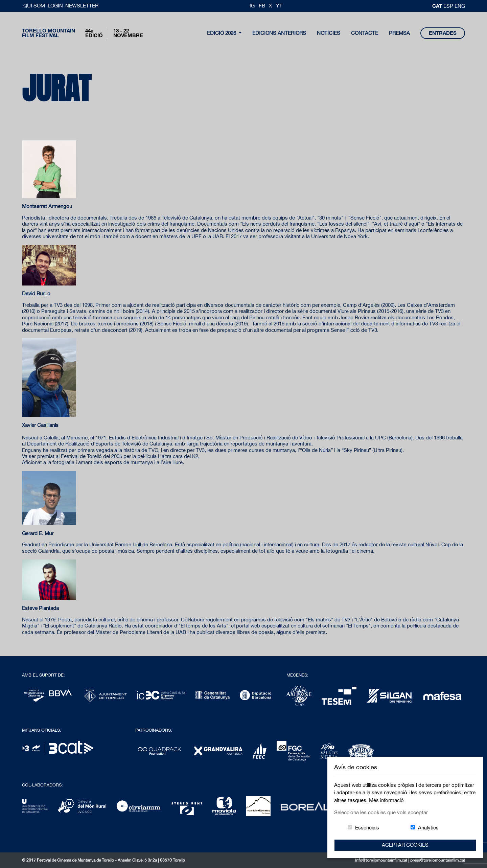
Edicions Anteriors (279, 33)
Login (55, 6)
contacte (365, 33)
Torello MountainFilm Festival (49, 33)
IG (252, 6)
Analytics (428, 828)
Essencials (367, 828)
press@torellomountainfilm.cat (438, 860)
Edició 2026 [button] (222, 33)
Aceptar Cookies (405, 845)
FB (262, 6)
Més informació (386, 800)
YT (279, 6)
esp (449, 6)
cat (438, 6)
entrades (443, 33)
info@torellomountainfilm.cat (382, 860)
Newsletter (82, 6)
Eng (460, 6)
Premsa (399, 33)
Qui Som (35, 6)
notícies (329, 33)
